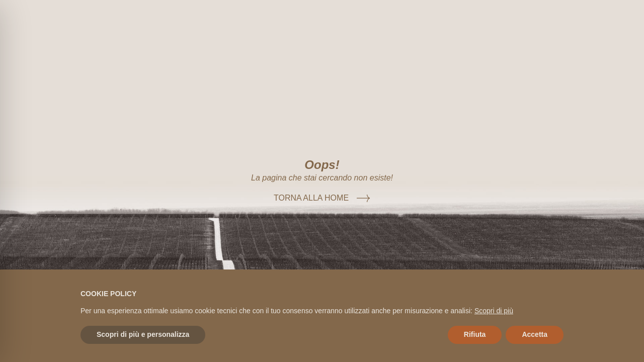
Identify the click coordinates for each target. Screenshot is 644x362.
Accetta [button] (535, 334)
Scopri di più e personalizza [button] (143, 334)
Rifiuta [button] (475, 334)
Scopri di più (494, 311)
